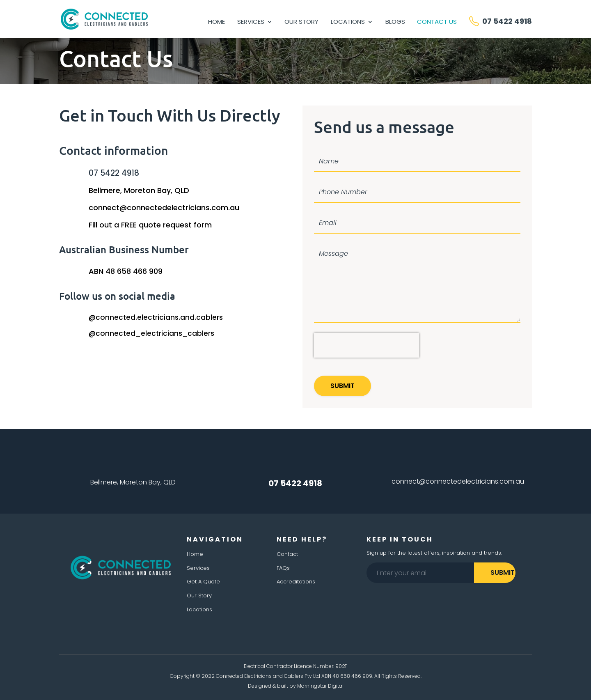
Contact (287, 554)
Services (251, 22)
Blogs (395, 22)
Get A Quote (203, 582)
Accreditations (296, 582)
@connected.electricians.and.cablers (156, 317)
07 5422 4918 (114, 173)
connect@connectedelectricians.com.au (164, 208)
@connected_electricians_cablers (151, 333)
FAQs (283, 568)
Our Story (301, 22)
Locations (348, 22)
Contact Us (437, 22)
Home (216, 22)
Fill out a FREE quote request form (150, 225)
